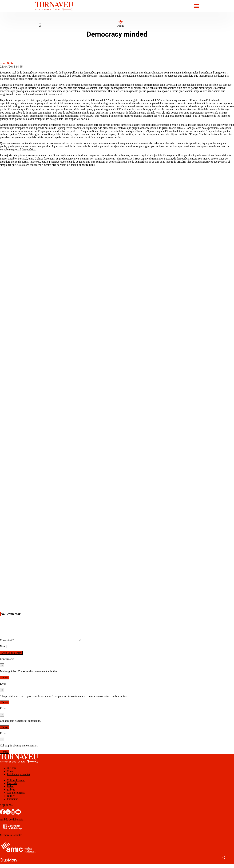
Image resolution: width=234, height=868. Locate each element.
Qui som (12, 772)
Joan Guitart (8, 63)
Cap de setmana (16, 797)
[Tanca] (2, 669)
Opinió (120, 26)
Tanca (5, 682)
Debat (10, 791)
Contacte (12, 775)
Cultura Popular (16, 784)
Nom (3, 650)
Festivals (12, 787)
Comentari (7, 644)
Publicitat (12, 803)
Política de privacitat (18, 778)
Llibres (11, 794)
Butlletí (11, 800)
